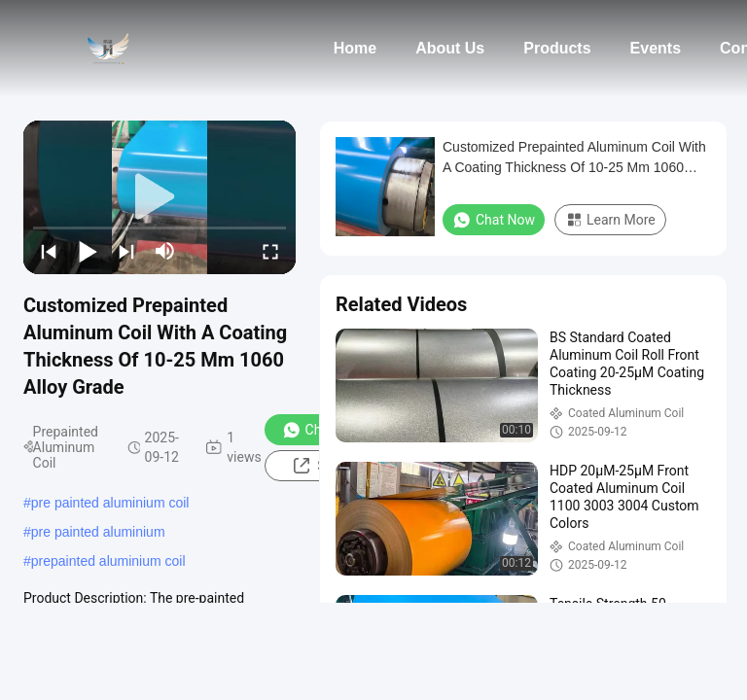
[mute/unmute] (165, 251)
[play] (160, 197)
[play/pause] (88, 251)
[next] (126, 251)
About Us (450, 48)
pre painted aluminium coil (110, 503)
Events (656, 48)
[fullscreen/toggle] (270, 251)
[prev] (49, 251)
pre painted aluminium (98, 532)
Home (355, 48)
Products (557, 48)
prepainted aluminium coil (108, 561)
